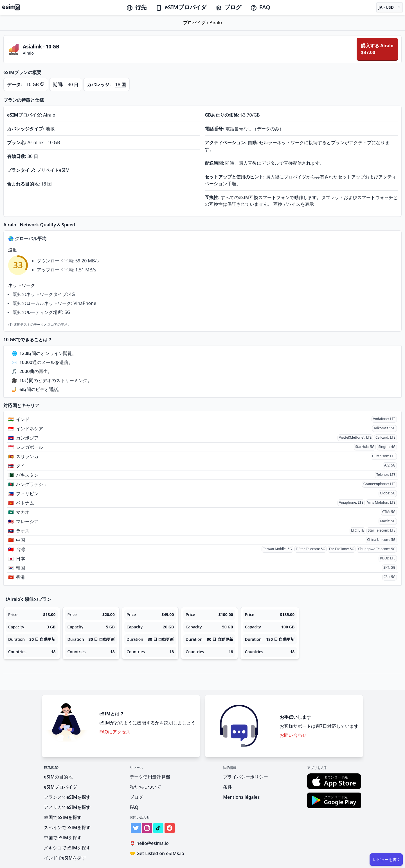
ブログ (228, 7)
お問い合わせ (293, 735)
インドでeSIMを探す (65, 858)
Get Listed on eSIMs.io (157, 853)
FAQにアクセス (115, 732)
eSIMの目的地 (58, 777)
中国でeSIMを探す (63, 838)
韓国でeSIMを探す (63, 817)
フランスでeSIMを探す (67, 797)
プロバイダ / (196, 23)
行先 (136, 7)
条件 (228, 787)
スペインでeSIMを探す (67, 827)
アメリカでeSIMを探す (67, 807)
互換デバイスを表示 (294, 204)
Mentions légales (241, 797)
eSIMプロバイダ (181, 7)
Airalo (216, 23)
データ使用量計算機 (150, 777)
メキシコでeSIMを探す (67, 848)
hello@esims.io (150, 843)
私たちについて (145, 787)
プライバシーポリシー (246, 777)
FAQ (260, 7)
